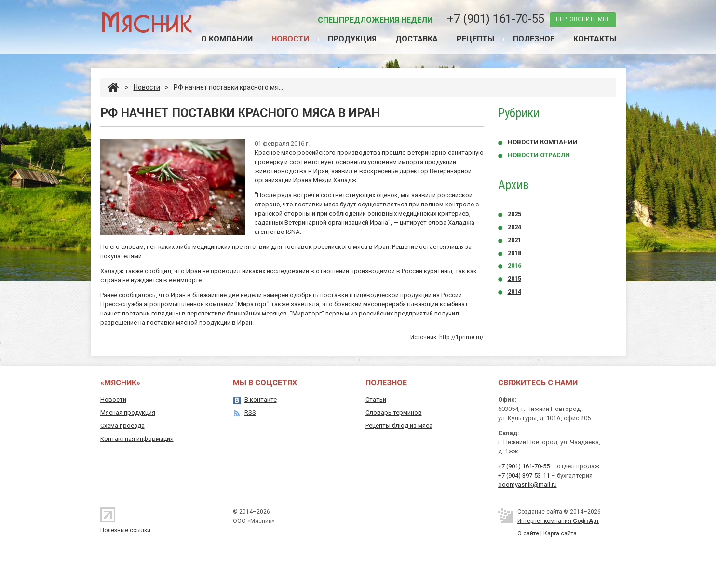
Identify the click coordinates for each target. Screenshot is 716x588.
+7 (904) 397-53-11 (524, 475)
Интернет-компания (558, 521)
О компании (227, 39)
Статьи (376, 400)
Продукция (352, 39)
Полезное (534, 39)
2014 (514, 292)
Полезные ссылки (125, 530)
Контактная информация (137, 439)
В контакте (261, 400)
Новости (290, 39)
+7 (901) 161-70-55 (496, 19)
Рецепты (475, 39)
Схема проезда (122, 426)
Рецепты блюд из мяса (399, 426)
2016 (514, 266)
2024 (514, 227)
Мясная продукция (128, 413)
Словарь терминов (394, 413)
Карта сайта (560, 533)
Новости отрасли (539, 155)
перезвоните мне (583, 19)
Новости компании (543, 142)
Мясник (146, 21)
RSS (250, 413)
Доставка (417, 39)
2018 (514, 253)
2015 (514, 279)
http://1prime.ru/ (461, 337)
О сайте (528, 533)
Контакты (595, 39)
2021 (514, 240)
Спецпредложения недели (375, 20)
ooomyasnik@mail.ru (527, 485)
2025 (514, 214)
